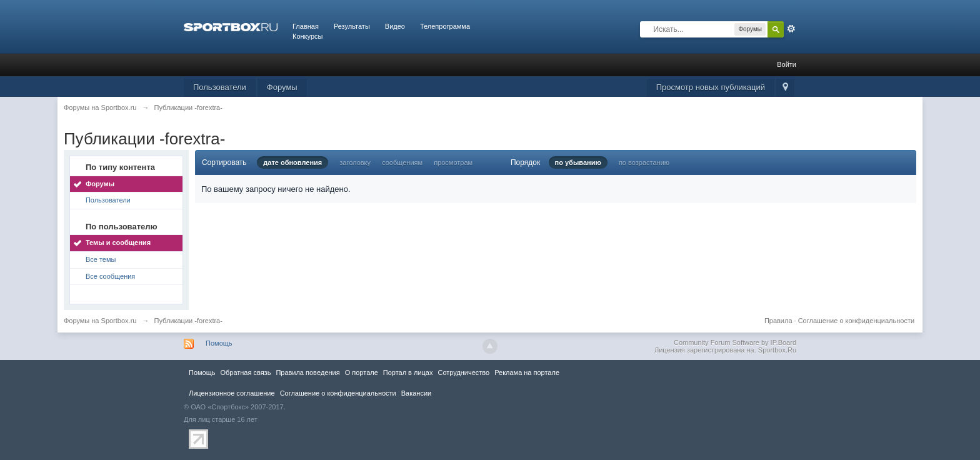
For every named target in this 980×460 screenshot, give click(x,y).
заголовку (355, 162)
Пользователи (220, 87)
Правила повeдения (307, 372)
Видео (395, 26)
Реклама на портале (527, 372)
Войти (787, 64)
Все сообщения (110, 276)
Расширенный (791, 29)
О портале (362, 372)
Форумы (282, 87)
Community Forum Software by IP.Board (735, 342)
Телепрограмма (445, 26)
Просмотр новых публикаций (711, 87)
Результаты (352, 26)
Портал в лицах (408, 372)
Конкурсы (307, 36)
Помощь (219, 343)
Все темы (101, 259)
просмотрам (453, 162)
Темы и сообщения (118, 242)
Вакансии (416, 393)
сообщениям (402, 162)
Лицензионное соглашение (232, 393)
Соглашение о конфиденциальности (856, 321)
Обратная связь (245, 372)
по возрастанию (644, 162)
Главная (306, 26)
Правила (778, 321)
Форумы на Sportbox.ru (100, 321)
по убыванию (578, 162)
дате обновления (292, 162)
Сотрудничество (463, 372)
